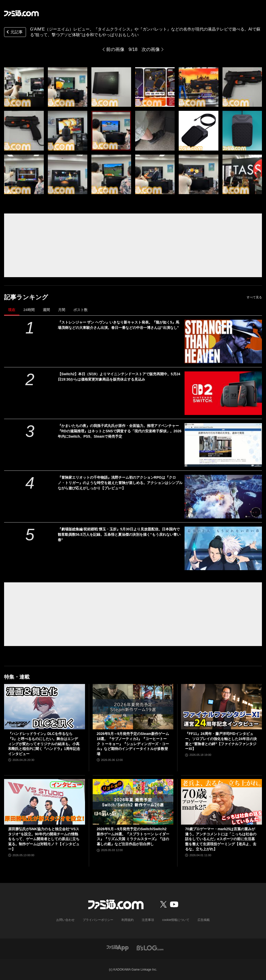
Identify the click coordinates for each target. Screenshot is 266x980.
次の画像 (151, 49)
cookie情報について (176, 920)
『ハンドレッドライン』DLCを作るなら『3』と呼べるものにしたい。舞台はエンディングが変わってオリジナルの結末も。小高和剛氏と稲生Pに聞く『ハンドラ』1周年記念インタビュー (44, 744)
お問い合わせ (65, 920)
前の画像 (115, 49)
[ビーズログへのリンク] (150, 948)
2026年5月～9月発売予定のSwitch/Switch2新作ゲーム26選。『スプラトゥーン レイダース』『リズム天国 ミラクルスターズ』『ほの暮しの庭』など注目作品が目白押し (133, 836)
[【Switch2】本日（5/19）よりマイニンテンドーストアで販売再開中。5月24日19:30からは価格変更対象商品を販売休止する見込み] (223, 393)
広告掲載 (204, 920)
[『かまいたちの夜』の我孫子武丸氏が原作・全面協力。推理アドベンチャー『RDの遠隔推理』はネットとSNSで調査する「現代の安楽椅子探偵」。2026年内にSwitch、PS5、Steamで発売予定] (223, 445)
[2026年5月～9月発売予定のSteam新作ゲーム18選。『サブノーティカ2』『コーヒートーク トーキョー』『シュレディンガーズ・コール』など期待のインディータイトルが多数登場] (133, 707)
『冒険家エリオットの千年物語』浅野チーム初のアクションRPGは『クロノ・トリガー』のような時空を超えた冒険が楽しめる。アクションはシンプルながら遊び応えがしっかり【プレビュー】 (120, 483)
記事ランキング (26, 297)
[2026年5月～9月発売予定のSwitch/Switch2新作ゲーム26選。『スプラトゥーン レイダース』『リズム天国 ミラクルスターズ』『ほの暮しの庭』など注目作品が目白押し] (133, 802)
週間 (46, 310)
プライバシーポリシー (98, 920)
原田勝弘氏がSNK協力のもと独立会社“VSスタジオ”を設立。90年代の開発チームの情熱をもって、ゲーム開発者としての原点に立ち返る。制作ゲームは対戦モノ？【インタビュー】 (44, 839)
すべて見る (254, 297)
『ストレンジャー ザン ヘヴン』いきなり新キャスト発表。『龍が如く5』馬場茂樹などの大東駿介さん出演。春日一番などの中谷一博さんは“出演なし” (119, 325)
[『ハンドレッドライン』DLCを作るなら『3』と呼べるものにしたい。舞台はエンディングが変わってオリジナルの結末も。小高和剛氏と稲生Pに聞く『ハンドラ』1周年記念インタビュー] (45, 707)
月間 (62, 310)
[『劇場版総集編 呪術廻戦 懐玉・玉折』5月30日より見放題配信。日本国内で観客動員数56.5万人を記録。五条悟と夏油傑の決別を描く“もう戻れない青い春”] (223, 548)
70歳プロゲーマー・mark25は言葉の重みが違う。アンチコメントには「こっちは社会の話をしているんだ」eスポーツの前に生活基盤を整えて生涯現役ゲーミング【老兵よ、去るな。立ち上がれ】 (221, 839)
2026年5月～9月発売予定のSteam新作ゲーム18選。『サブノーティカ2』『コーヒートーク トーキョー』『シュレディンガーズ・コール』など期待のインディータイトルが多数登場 (133, 744)
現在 (12, 310)
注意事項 (148, 920)
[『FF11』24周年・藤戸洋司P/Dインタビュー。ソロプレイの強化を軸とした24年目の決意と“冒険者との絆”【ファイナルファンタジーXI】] (221, 707)
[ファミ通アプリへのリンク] (118, 948)
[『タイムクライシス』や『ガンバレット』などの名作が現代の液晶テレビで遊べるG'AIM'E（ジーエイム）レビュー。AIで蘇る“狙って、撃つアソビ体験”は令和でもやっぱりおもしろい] (24, 87)
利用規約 (128, 920)
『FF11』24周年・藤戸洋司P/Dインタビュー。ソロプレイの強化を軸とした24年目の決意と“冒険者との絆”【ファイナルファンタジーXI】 (221, 741)
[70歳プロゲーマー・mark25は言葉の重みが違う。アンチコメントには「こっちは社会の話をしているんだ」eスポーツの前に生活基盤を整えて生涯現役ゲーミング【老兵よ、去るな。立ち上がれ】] (221, 802)
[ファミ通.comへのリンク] (21, 13)
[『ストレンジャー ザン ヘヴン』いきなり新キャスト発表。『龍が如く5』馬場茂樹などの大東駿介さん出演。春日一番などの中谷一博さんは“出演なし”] (223, 341)
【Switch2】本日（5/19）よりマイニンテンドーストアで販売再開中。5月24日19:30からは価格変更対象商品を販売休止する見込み (119, 377)
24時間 (29, 310)
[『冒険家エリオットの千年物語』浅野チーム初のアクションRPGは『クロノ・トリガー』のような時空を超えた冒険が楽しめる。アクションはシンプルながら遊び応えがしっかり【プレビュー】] (223, 497)
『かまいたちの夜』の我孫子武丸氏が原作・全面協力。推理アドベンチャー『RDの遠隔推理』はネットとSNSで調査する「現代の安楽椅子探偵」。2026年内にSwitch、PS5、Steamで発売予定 (120, 431)
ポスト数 (80, 310)
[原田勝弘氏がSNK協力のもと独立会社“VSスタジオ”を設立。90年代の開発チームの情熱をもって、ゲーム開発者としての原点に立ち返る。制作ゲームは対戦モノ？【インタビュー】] (45, 802)
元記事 (14, 32)
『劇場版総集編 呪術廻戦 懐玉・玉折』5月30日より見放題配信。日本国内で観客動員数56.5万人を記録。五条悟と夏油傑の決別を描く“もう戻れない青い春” (119, 534)
